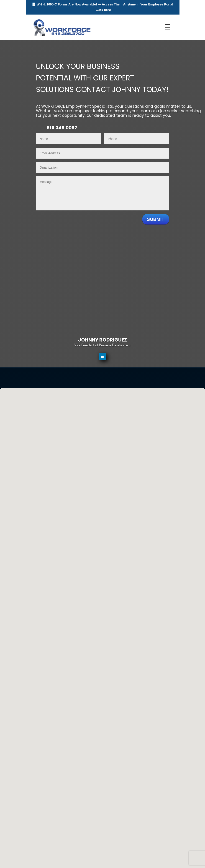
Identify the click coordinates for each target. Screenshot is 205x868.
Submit (156, 219)
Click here (103, 10)
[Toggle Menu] (169, 27)
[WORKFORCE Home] (61, 27)
